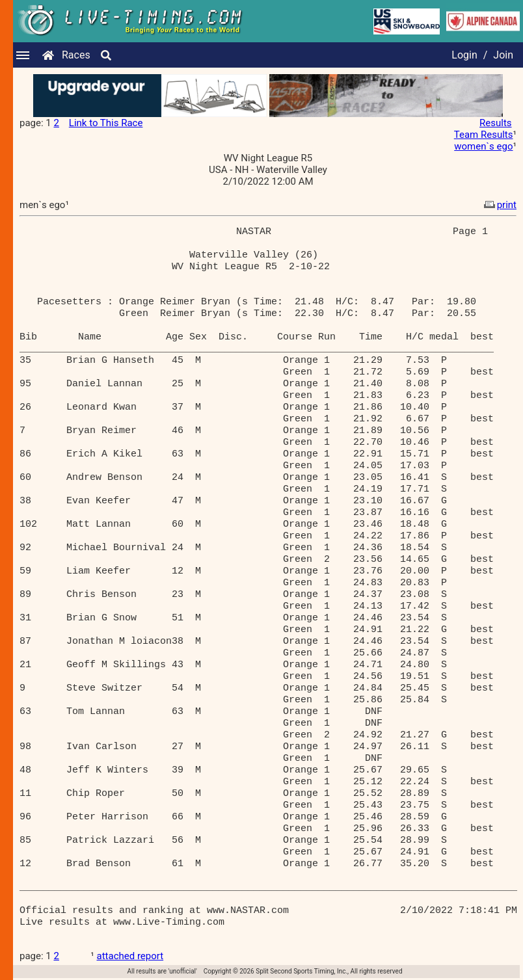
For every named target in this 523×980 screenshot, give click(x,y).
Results (496, 123)
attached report (130, 956)
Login (464, 55)
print (499, 205)
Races (76, 55)
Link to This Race (106, 123)
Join (503, 55)
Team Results (484, 135)
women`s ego (483, 146)
